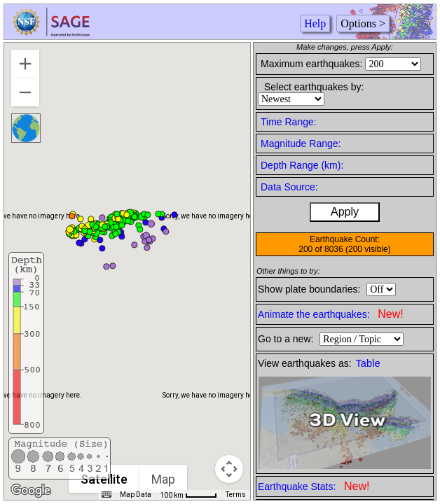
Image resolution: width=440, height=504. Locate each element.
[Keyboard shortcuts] (106, 495)
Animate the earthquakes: (331, 314)
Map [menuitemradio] (163, 479)
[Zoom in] (25, 64)
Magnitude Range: (301, 143)
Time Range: (289, 122)
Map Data (136, 495)
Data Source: (289, 187)
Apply (345, 212)
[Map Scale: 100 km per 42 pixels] (188, 495)
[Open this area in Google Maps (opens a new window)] (31, 491)
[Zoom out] (25, 92)
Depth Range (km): (302, 165)
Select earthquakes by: (314, 87)
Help (315, 23)
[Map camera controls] (229, 469)
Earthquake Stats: (314, 486)
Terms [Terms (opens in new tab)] (236, 495)
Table (368, 363)
